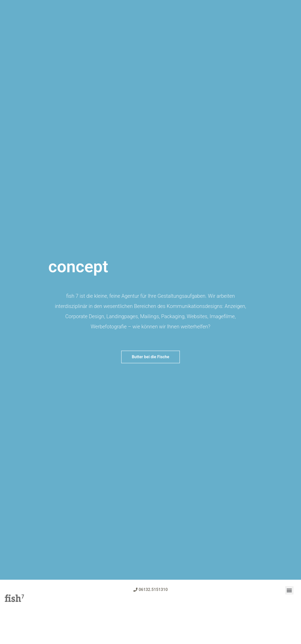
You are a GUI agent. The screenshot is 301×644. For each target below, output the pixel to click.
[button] (151, 357)
